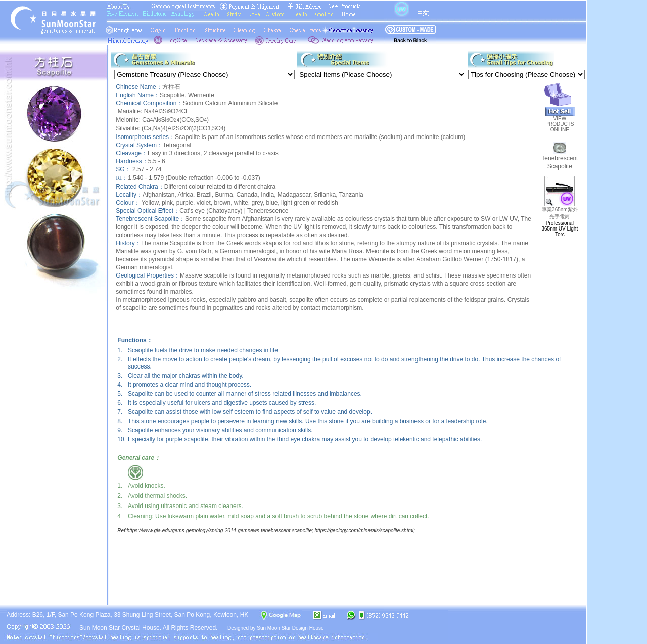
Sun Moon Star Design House (290, 628)
